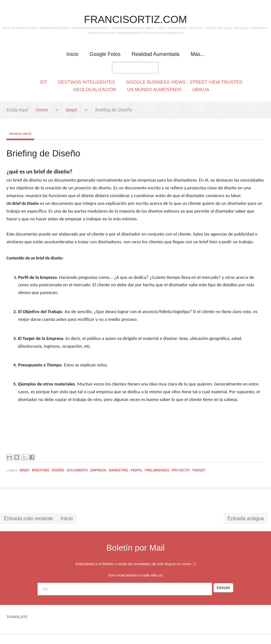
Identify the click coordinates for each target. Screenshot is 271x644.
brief (25, 470)
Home (42, 110)
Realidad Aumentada (156, 54)
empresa (99, 470)
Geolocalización (95, 90)
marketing (119, 470)
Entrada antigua (246, 518)
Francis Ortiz (20, 134)
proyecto (181, 470)
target (72, 110)
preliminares (157, 470)
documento (78, 470)
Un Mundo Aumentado (154, 90)
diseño (59, 470)
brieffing (41, 470)
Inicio (72, 54)
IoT (43, 82)
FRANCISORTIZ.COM (135, 19)
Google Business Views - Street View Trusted (184, 82)
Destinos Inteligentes (87, 82)
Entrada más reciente (28, 518)
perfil (137, 470)
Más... (198, 54)
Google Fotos (105, 54)
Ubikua (201, 90)
